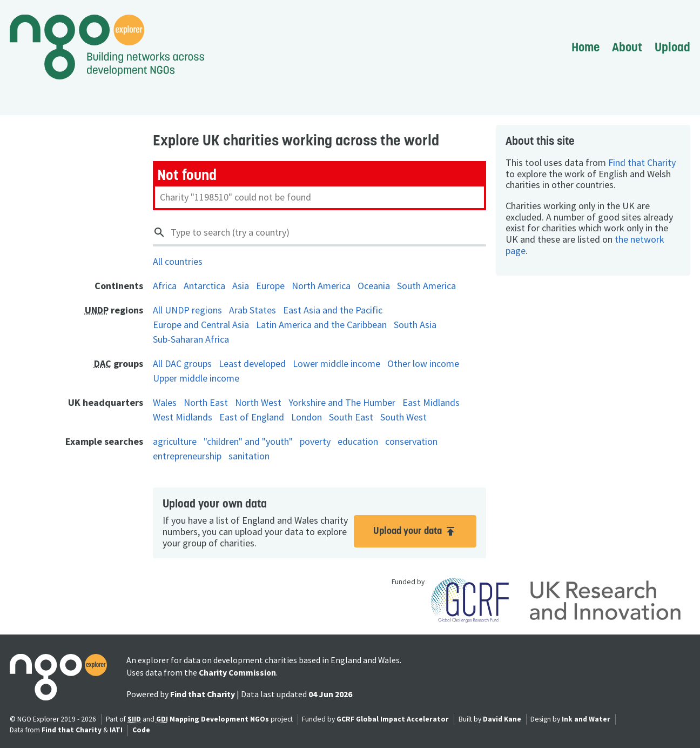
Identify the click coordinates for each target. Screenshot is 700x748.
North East (206, 402)
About (627, 47)
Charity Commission (237, 673)
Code (141, 730)
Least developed (252, 363)
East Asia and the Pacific (333, 310)
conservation (411, 441)
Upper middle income (196, 378)
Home (585, 47)
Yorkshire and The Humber (342, 402)
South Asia (415, 325)
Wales (165, 402)
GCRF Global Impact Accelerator (393, 719)
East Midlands (431, 402)
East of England (252, 417)
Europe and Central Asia (201, 325)
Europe (270, 286)
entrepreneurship (187, 456)
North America (321, 286)
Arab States (253, 310)
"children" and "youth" (248, 441)
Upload (672, 47)
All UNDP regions (187, 310)
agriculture (175, 441)
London (307, 417)
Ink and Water (586, 719)
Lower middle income (336, 363)
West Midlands (183, 417)
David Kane (502, 719)
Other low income (423, 363)
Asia (241, 286)
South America (426, 286)
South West (403, 417)
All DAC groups (182, 363)
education (358, 441)
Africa (165, 286)
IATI (116, 730)
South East (351, 417)
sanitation (249, 456)
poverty (315, 441)
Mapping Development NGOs (219, 719)
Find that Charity (642, 162)
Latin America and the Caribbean (321, 325)
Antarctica (204, 286)
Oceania (374, 286)
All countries (178, 261)
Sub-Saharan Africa (191, 339)
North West (258, 402)
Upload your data (415, 531)
